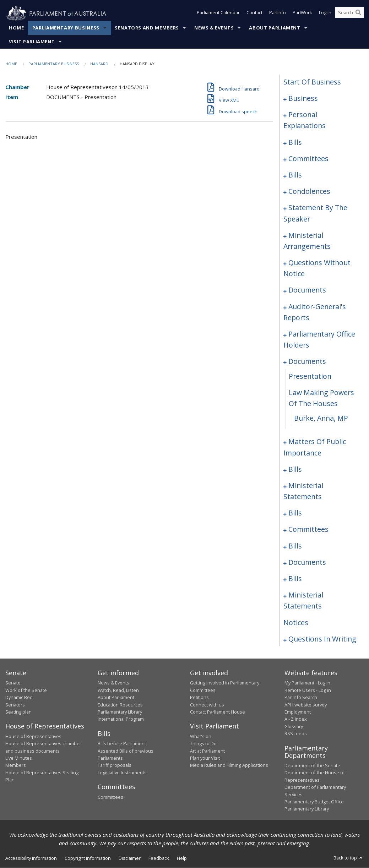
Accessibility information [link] (31, 858)
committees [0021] (308, 159)
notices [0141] (296, 623)
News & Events (214, 28)
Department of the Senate (312, 766)
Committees (110, 797)
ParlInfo (278, 13)
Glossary (294, 726)
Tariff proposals (115, 765)
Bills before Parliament (122, 744)
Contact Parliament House (218, 712)
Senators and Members (147, 28)
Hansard (99, 64)
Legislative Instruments (122, 773)
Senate (13, 683)
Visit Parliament (32, 42)
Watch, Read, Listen (118, 690)
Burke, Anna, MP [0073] (321, 418)
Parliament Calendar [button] (218, 13)
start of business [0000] (312, 82)
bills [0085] (295, 469)
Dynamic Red (19, 698)
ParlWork (302, 13)
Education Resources (120, 705)
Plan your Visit (205, 758)
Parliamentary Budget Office (314, 802)
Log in (325, 13)
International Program (121, 719)
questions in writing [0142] (322, 639)
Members (16, 765)
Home (17, 28)
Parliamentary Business (66, 28)
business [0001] (303, 99)
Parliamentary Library (120, 712)
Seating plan (18, 712)
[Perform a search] (358, 13)
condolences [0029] (309, 192)
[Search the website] (349, 13)
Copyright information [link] (88, 858)
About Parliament (275, 28)
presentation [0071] (310, 376)
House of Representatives (33, 737)
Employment (298, 712)
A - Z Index (296, 719)
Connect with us (207, 705)
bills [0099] (295, 546)
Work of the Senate (26, 690)
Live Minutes (19, 758)
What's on (201, 737)
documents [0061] (307, 290)
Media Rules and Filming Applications (229, 765)
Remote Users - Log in (308, 690)
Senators (15, 705)
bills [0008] (295, 142)
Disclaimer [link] (130, 858)
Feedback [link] (159, 858)
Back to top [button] (349, 858)
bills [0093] (295, 513)
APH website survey (306, 705)
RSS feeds (296, 734)
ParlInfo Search (301, 698)
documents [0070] (307, 362)
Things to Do (203, 744)
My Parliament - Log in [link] (307, 683)
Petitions (199, 698)
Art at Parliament (207, 751)
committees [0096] (308, 529)
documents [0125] (307, 563)
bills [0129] (295, 579)
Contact (254, 13)
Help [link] (182, 858)
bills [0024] (295, 175)
